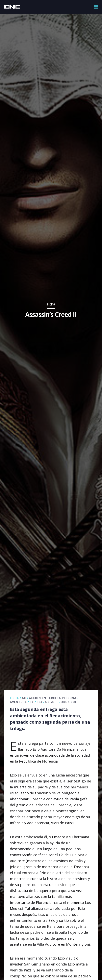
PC (32, 702)
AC (24, 698)
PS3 (39, 702)
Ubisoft (52, 702)
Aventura (18, 702)
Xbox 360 (69, 702)
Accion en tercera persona (53, 698)
